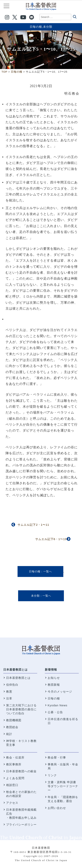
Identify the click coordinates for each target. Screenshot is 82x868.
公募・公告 (55, 712)
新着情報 (51, 670)
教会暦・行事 (57, 757)
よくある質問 (15, 778)
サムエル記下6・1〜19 (51, 539)
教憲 (9, 692)
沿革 (9, 698)
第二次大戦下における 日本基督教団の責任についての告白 (21, 709)
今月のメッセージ (60, 692)
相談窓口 (12, 785)
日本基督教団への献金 (21, 771)
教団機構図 (14, 720)
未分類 (48, 27)
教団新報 (54, 685)
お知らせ (54, 678)
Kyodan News (58, 705)
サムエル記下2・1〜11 (33, 525)
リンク (52, 775)
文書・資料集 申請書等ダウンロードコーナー (63, 786)
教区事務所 (14, 764)
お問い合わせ (57, 808)
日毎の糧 (36, 27)
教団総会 (12, 727)
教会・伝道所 (15, 757)
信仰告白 (12, 685)
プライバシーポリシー (21, 825)
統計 (9, 734)
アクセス (12, 803)
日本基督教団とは (15, 670)
